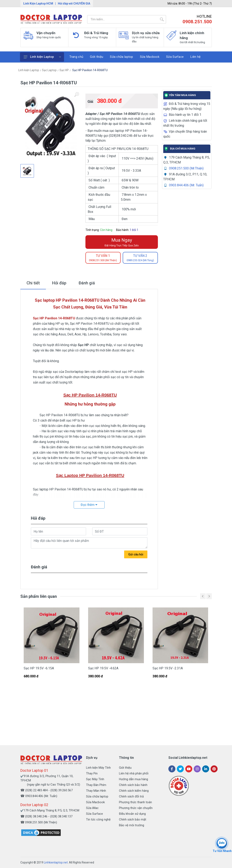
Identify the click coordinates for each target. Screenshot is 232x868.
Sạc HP (64, 70)
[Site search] (122, 19)
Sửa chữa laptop (97, 796)
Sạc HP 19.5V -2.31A (168, 668)
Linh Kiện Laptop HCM (38, 3)
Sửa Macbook (95, 802)
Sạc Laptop (49, 70)
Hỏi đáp (59, 283)
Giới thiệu (125, 768)
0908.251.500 (197, 22)
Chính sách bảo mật (133, 819)
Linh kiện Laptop (42, 57)
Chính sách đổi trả (131, 796)
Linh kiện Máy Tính (98, 768)
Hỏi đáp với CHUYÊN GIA (74, 3)
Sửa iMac (92, 808)
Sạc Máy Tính (95, 779)
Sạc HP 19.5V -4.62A (103, 668)
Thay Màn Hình (96, 791)
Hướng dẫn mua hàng (133, 779)
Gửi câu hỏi (136, 554)
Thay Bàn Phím (96, 785)
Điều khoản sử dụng (132, 814)
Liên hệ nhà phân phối (134, 773)
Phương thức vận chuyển (136, 808)
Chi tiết (33, 283)
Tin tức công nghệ (98, 819)
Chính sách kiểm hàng (134, 791)
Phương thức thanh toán (135, 802)
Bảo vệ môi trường (132, 825)
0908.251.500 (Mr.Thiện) (186, 168)
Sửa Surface (94, 814)
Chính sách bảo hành (133, 785)
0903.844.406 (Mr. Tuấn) (186, 185)
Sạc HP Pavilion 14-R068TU (90, 70)
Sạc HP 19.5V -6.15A (39, 668)
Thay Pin (92, 773)
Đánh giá (87, 283)
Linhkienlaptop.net (56, 862)
